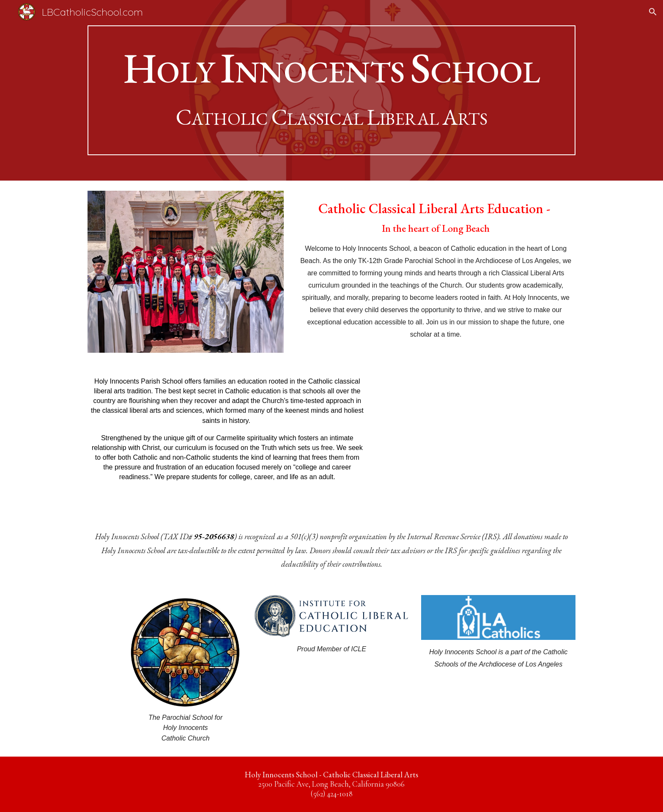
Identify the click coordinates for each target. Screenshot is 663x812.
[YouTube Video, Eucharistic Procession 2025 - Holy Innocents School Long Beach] (477, 440)
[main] (331, 90)
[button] (653, 12)
